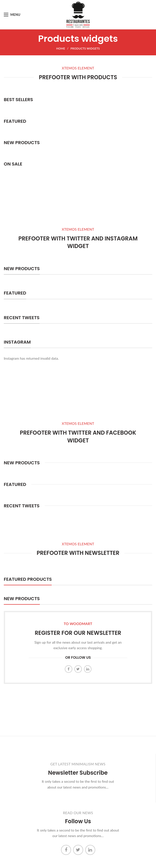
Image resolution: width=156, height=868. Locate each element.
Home (61, 48)
